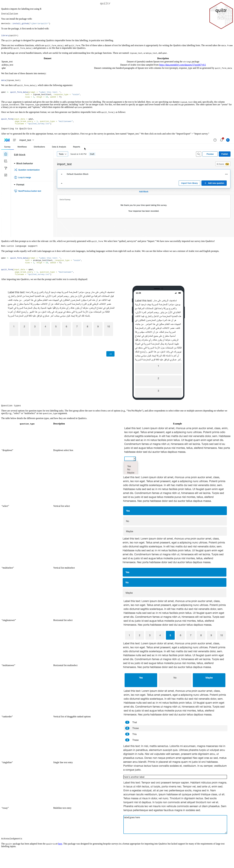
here (60, 854)
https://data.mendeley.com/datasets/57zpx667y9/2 (183, 67)
